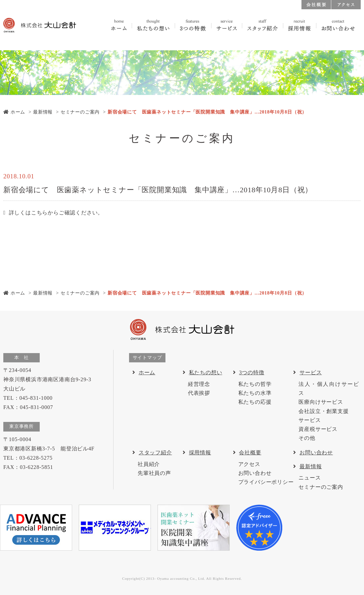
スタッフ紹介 (155, 453)
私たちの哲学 (255, 384)
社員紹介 (149, 464)
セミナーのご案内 (80, 112)
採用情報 (200, 453)
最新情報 (43, 112)
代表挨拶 (199, 393)
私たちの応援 (255, 402)
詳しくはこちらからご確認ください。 (56, 213)
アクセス (249, 464)
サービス (311, 372)
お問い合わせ (255, 473)
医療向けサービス (321, 402)
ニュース (310, 478)
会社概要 (250, 453)
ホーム (14, 112)
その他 (307, 438)
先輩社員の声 (154, 473)
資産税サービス (318, 429)
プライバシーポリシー (266, 482)
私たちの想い (206, 372)
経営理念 (199, 384)
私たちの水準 (255, 393)
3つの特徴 (251, 372)
